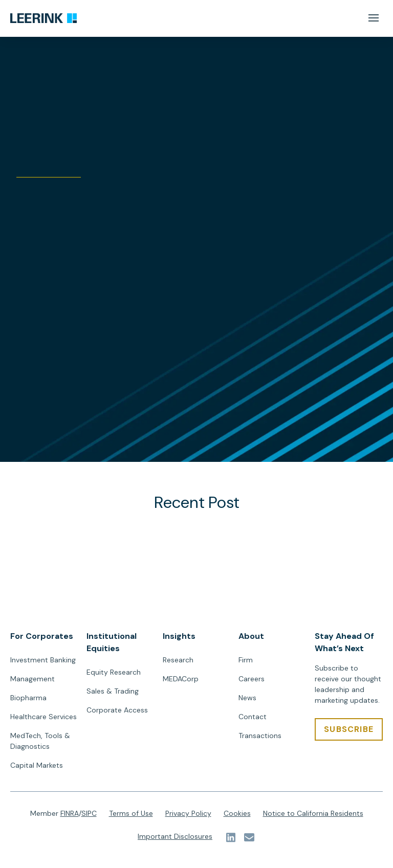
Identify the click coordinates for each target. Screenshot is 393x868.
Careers (252, 679)
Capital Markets (37, 765)
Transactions (260, 736)
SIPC (89, 813)
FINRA (70, 813)
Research (178, 660)
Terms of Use (131, 813)
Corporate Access (117, 710)
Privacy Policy (188, 813)
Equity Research (114, 672)
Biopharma (28, 698)
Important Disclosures (175, 836)
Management (32, 679)
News (247, 698)
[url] (43, 18)
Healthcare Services (43, 717)
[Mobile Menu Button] (373, 18)
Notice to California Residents (313, 813)
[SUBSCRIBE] (349, 729)
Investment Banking (43, 660)
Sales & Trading (113, 691)
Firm (246, 660)
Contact (253, 717)
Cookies (237, 813)
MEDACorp (181, 679)
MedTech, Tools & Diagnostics (40, 741)
